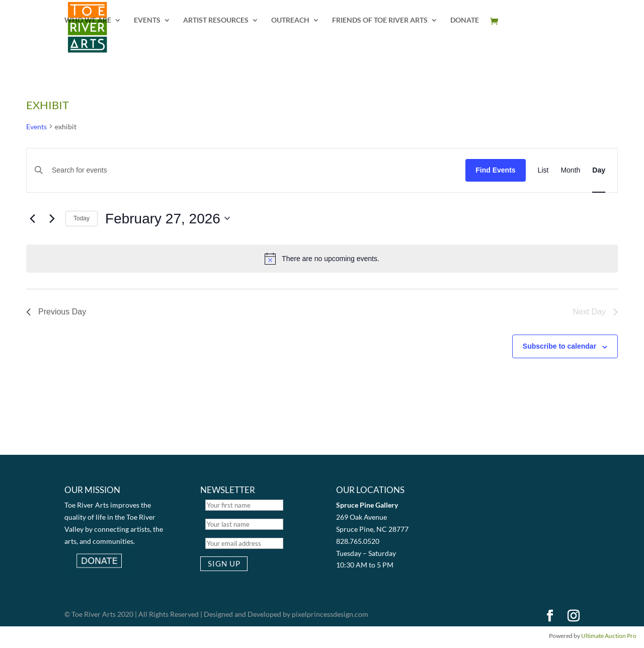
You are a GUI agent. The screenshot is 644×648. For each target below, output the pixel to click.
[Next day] (52, 218)
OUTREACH (290, 20)
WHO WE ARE (88, 20)
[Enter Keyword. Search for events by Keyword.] (251, 170)
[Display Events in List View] (543, 170)
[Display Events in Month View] (570, 170)
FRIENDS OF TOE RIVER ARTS (380, 20)
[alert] (322, 259)
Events (36, 127)
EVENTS (147, 20)
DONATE (465, 20)
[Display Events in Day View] (599, 170)
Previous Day (56, 312)
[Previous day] (32, 218)
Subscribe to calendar (559, 346)
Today (82, 218)
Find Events (495, 170)
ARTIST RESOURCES (216, 20)
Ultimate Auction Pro (609, 636)
